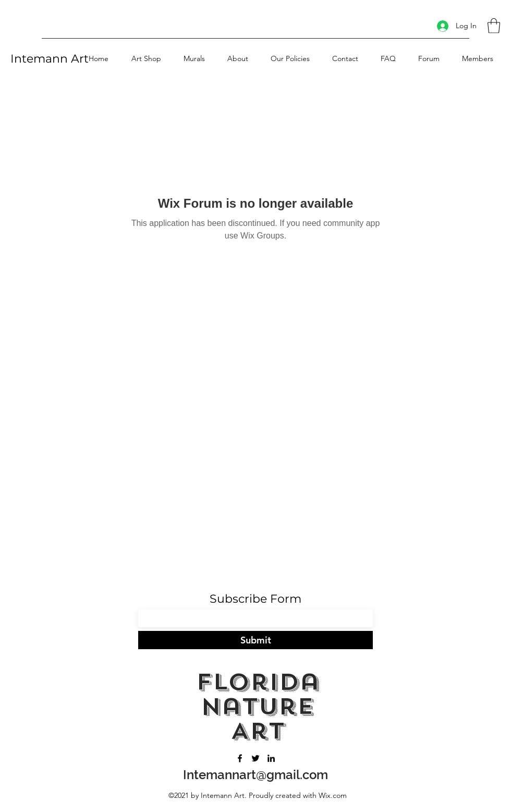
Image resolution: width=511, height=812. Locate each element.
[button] (494, 26)
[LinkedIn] (271, 758)
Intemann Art (50, 59)
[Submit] (256, 640)
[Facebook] (240, 758)
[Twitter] (256, 758)
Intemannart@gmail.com (256, 775)
